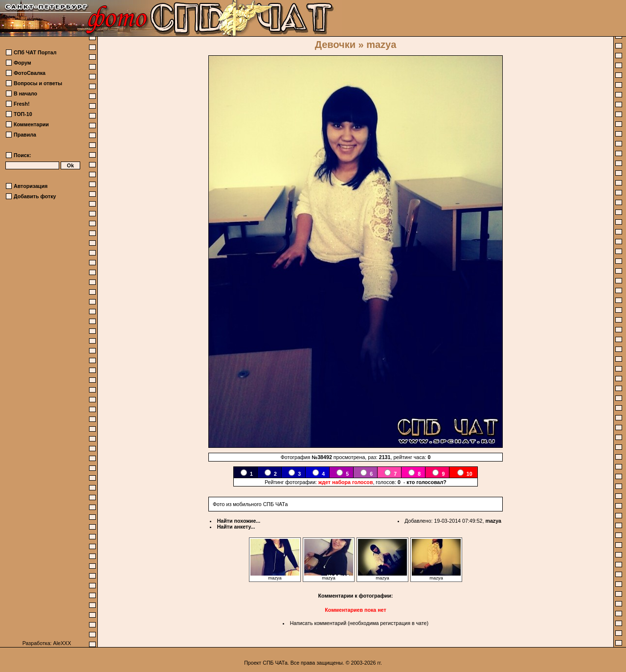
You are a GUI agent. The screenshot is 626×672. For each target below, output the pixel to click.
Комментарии (31, 124)
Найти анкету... (236, 527)
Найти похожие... (239, 521)
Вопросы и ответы (38, 83)
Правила (25, 135)
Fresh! (22, 104)
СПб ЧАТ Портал (35, 52)
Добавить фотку (35, 196)
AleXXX (62, 643)
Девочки (335, 45)
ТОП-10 (23, 114)
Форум (22, 63)
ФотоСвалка (30, 73)
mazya (493, 521)
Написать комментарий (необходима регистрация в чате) (359, 623)
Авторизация (31, 186)
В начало (25, 93)
